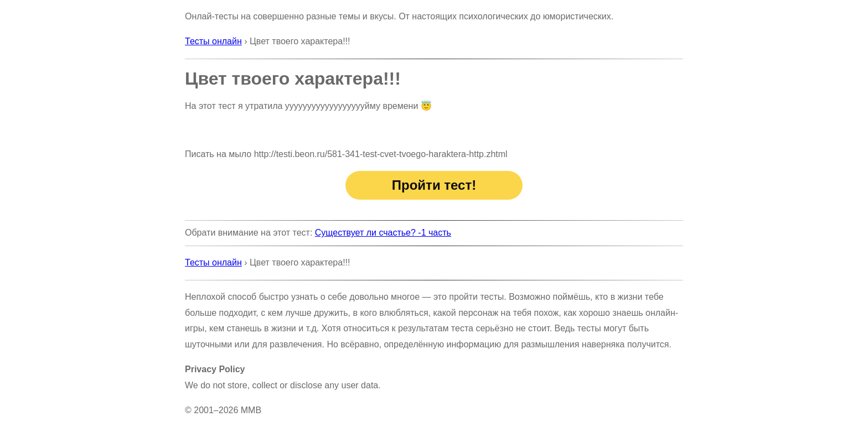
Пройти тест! (434, 185)
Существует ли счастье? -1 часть (383, 233)
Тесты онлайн (213, 41)
